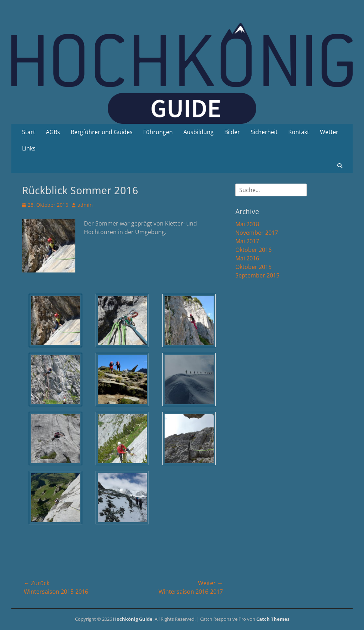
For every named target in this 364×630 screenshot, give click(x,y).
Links (29, 148)
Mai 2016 (247, 258)
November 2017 (257, 233)
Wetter (329, 132)
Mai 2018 (247, 224)
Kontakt (299, 132)
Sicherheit (264, 132)
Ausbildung (199, 132)
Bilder (232, 132)
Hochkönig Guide (133, 619)
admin (85, 205)
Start (29, 132)
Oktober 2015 (253, 267)
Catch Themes (273, 619)
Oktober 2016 (253, 250)
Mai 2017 (247, 241)
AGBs (53, 132)
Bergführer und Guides (102, 132)
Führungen (158, 132)
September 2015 (257, 275)
